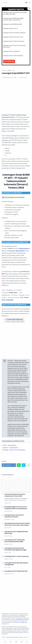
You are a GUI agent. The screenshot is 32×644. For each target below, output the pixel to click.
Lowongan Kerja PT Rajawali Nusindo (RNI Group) (16, 532)
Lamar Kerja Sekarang (15, 319)
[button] (5, 3)
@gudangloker (20, 251)
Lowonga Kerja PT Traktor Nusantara (14, 41)
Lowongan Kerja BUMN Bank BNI (13, 24)
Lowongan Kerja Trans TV (10, 28)
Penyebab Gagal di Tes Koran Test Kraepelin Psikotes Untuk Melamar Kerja (16, 508)
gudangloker (13, 445)
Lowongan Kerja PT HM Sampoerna (13, 56)
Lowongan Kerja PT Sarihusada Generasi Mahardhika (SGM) (15, 541)
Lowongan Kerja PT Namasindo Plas (16, 571)
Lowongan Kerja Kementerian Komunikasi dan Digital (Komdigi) (15, 13)
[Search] (29, 3)
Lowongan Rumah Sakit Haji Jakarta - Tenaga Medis (17, 564)
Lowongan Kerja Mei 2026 (12, 637)
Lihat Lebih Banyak (9, 61)
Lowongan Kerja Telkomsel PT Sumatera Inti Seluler (14, 516)
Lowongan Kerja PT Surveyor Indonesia (14, 33)
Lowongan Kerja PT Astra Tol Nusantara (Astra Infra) (14, 46)
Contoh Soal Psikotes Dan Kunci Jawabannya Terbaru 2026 (15, 495)
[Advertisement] (16, 98)
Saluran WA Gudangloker (18, 450)
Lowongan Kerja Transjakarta (11, 51)
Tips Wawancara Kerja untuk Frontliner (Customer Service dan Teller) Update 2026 (17, 524)
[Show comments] (27, 642)
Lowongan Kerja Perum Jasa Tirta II (13, 37)
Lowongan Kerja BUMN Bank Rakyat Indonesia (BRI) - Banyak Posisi (13, 19)
